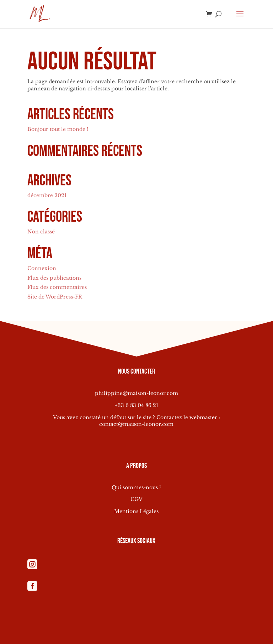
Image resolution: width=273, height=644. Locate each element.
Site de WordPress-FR (55, 297)
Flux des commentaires (57, 287)
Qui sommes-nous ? (136, 487)
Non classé (41, 232)
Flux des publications (54, 278)
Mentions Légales (136, 511)
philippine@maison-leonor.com (136, 393)
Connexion (42, 268)
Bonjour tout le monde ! (58, 129)
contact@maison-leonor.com (136, 424)
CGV (136, 499)
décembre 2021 (47, 195)
